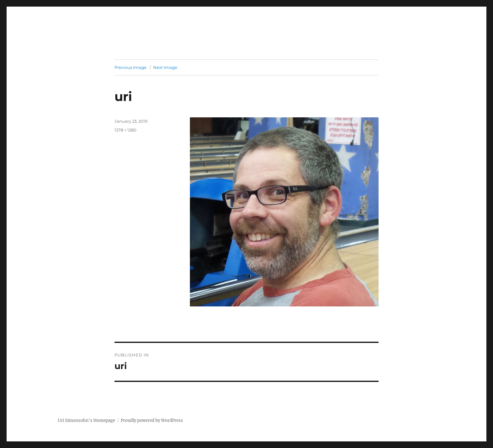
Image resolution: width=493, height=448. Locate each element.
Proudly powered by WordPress (152, 420)
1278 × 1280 (125, 130)
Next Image (165, 67)
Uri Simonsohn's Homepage (86, 420)
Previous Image (130, 67)
